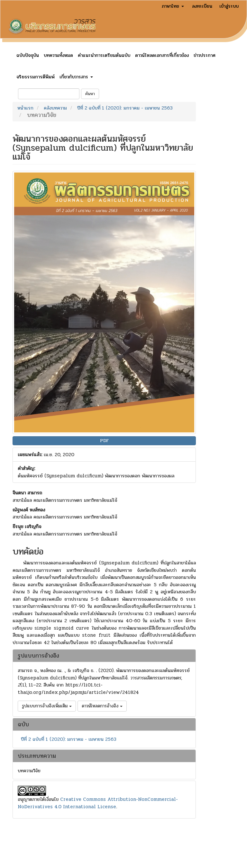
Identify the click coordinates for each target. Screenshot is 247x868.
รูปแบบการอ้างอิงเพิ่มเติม (47, 706)
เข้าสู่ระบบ (229, 6)
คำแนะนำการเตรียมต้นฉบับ (104, 55)
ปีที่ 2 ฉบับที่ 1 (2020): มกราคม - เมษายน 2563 (125, 108)
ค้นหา (90, 94)
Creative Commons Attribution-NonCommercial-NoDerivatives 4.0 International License (98, 803)
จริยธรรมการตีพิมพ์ (36, 77)
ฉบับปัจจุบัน (28, 55)
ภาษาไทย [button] (173, 6)
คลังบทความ (55, 108)
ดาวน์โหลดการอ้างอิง (102, 706)
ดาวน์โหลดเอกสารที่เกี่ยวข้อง (162, 55)
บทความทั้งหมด (58, 55)
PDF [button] (104, 441)
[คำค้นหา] (49, 94)
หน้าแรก (25, 108)
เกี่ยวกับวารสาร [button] (76, 77)
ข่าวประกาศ (205, 55)
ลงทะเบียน (202, 6)
